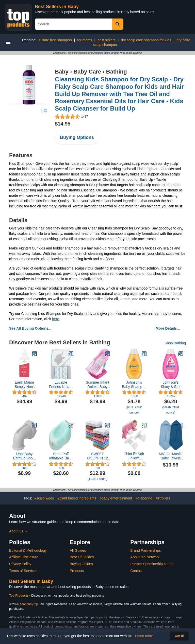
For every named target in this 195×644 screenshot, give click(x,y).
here (56, 319)
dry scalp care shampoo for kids (146, 40)
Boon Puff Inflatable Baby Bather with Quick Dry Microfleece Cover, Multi (61, 456)
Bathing (117, 72)
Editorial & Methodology (28, 550)
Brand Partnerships (145, 550)
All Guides (78, 550)
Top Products (19, 596)
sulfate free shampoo (55, 40)
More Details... (168, 328)
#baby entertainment (116, 498)
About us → (18, 531)
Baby (62, 72)
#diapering (144, 498)
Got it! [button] (179, 636)
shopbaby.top (29, 604)
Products (77, 571)
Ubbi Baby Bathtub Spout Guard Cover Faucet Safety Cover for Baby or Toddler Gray (24, 456)
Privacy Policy (20, 564)
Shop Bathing (175, 343)
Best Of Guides (82, 557)
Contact (136, 571)
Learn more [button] (144, 636)
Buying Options (77, 137)
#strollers (163, 498)
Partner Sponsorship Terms (152, 564)
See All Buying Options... (30, 328)
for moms (85, 40)
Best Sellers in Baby (57, 7)
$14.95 (63, 124)
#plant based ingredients (77, 498)
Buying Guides (81, 564)
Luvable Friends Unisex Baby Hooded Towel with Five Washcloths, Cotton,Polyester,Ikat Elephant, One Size (61, 385)
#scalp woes (44, 498)
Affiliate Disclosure (24, 557)
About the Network (145, 557)
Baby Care (87, 72)
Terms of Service (22, 571)
